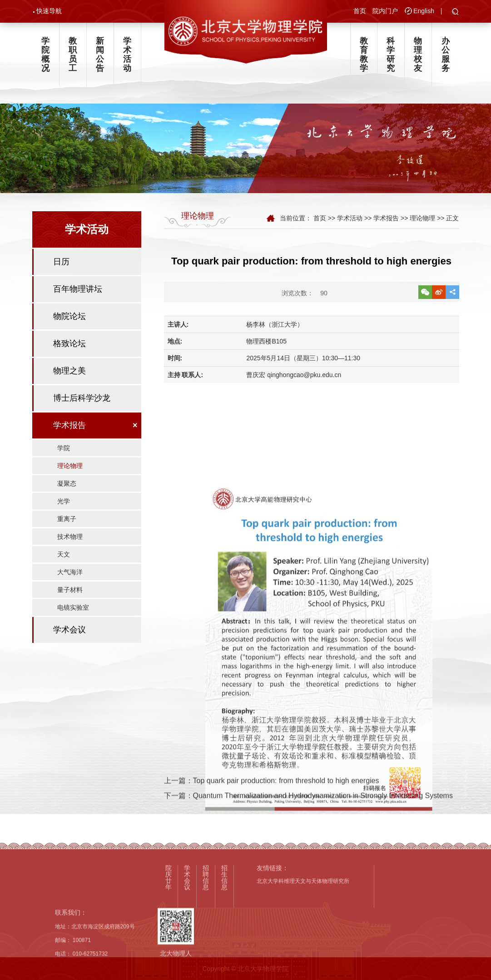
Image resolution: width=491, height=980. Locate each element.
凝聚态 (67, 491)
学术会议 (69, 637)
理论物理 (70, 473)
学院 (64, 456)
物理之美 (69, 378)
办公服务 (446, 56)
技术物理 (70, 544)
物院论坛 (69, 324)
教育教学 (364, 56)
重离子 (67, 527)
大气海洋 (70, 580)
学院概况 (45, 56)
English (424, 11)
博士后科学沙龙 (82, 406)
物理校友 (418, 56)
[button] (455, 13)
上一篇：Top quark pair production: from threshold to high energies (272, 803)
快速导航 (49, 11)
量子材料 (70, 597)
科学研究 (391, 56)
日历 (61, 269)
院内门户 (385, 11)
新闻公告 (100, 56)
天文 (64, 562)
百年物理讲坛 (78, 297)
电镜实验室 (73, 615)
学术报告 (69, 433)
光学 (64, 509)
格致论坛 (69, 351)
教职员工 (73, 56)
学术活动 (127, 56)
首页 (360, 11)
